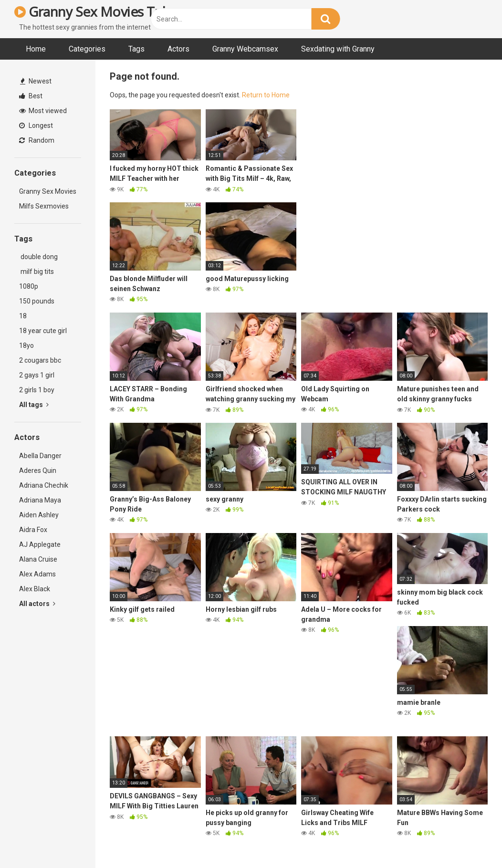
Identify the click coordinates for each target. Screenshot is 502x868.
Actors (178, 49)
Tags (136, 49)
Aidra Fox (33, 530)
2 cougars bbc (40, 360)
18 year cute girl (43, 331)
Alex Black (35, 589)
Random (37, 140)
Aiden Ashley (39, 515)
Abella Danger (40, 456)
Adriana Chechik (44, 485)
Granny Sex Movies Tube (96, 11)
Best (31, 96)
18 (23, 316)
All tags (34, 405)
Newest (36, 81)
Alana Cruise (38, 559)
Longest (36, 125)
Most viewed (43, 111)
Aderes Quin (38, 471)
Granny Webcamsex (245, 49)
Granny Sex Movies (48, 191)
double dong (38, 257)
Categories (87, 49)
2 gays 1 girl (37, 375)
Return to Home (266, 95)
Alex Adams (37, 574)
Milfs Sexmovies (44, 206)
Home (36, 49)
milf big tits (37, 272)
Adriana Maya (40, 500)
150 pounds (37, 301)
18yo (26, 345)
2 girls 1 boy (37, 390)
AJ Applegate (40, 544)
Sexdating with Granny (338, 49)
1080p (29, 286)
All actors (37, 604)
